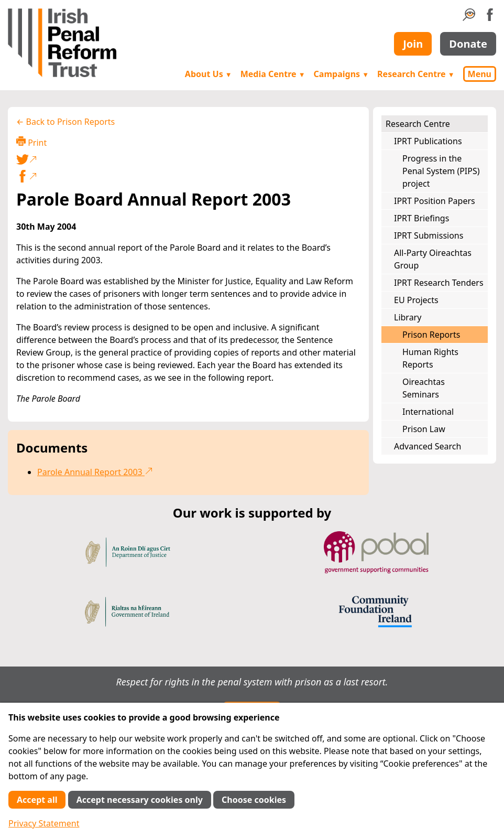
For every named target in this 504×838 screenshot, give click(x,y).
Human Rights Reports (430, 358)
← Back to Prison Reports (65, 122)
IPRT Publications (428, 141)
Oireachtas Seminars (424, 388)
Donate (468, 44)
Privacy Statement (44, 823)
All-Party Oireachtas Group (433, 259)
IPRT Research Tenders (439, 283)
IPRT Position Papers (435, 201)
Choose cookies (254, 800)
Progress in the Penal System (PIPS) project (441, 171)
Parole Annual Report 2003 (95, 472)
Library (408, 317)
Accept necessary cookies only (140, 800)
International (428, 412)
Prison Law (424, 429)
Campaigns (342, 74)
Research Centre (416, 74)
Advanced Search (428, 446)
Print (31, 142)
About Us (209, 74)
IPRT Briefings (421, 218)
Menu (480, 74)
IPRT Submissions (429, 235)
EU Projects (416, 300)
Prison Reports (431, 335)
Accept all (37, 800)
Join (413, 44)
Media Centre (273, 74)
